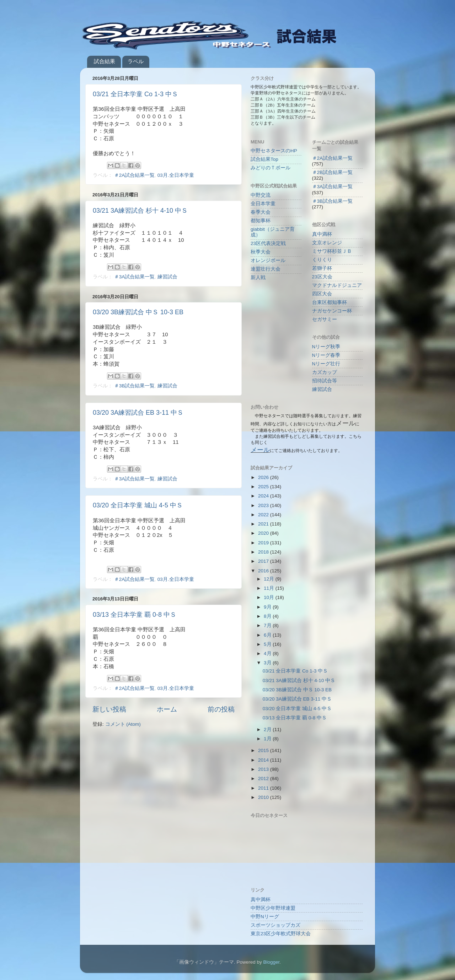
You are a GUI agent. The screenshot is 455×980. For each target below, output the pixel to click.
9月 (268, 607)
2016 (264, 571)
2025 (264, 487)
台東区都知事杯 (330, 302)
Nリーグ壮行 (326, 364)
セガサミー (325, 319)
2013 (264, 769)
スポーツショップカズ (275, 925)
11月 (270, 588)
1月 (268, 739)
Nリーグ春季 (326, 355)
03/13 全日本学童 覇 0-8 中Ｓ (135, 615)
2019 (264, 543)
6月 (268, 635)
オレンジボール (268, 260)
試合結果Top (264, 159)
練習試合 (167, 277)
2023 (264, 505)
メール (260, 450)
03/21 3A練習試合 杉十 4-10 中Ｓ (140, 211)
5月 (268, 644)
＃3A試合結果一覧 (135, 277)
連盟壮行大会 (266, 269)
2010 (264, 797)
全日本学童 (263, 204)
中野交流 (261, 195)
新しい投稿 (109, 709)
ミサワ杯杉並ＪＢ (332, 251)
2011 (264, 788)
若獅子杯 (322, 268)
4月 (268, 654)
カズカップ (325, 372)
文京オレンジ (327, 243)
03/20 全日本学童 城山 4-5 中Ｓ (138, 505)
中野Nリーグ (265, 917)
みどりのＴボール (271, 168)
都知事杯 (261, 221)
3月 (268, 663)
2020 (264, 533)
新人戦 (258, 277)
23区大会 (322, 277)
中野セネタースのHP (274, 151)
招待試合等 (325, 381)
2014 (264, 760)
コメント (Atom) (123, 724)
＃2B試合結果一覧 (333, 172)
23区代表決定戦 (268, 243)
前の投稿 (221, 709)
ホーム (167, 709)
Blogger (271, 962)
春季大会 (261, 212)
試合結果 (105, 61)
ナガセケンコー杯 (332, 311)
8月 (268, 616)
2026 (264, 477)
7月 (268, 625)
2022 (264, 515)
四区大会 (322, 294)
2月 (268, 729)
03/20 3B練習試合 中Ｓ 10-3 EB (138, 312)
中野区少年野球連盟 (273, 908)
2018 (264, 552)
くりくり (322, 260)
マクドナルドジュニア (337, 285)
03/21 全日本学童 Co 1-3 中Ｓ (135, 94)
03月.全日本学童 (176, 175)
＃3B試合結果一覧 (135, 386)
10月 (270, 597)
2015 (264, 750)
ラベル (136, 61)
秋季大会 (261, 252)
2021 (264, 524)
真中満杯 (322, 234)
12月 (270, 579)
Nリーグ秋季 (326, 347)
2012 (264, 778)
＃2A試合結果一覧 (135, 175)
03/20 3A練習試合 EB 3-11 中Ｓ (138, 413)
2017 (264, 561)
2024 (264, 496)
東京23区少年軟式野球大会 (281, 934)
